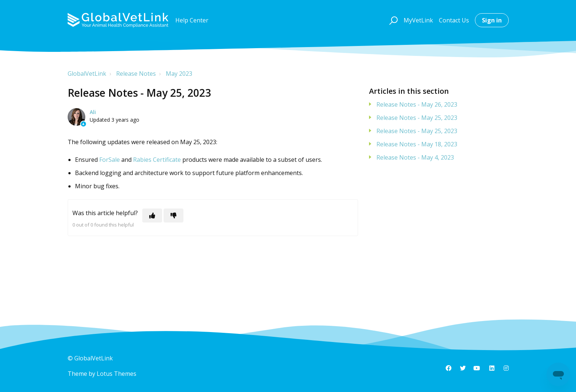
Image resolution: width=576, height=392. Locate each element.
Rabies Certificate (157, 160)
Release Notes (136, 74)
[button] (392, 20)
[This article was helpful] (152, 215)
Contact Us (454, 20)
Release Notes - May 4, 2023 (415, 157)
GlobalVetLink (87, 74)
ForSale (110, 160)
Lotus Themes (117, 374)
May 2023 (179, 74)
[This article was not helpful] (173, 215)
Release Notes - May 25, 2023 (417, 118)
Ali (93, 112)
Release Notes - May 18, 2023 (417, 144)
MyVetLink (418, 20)
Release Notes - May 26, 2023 (417, 104)
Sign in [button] (492, 20)
